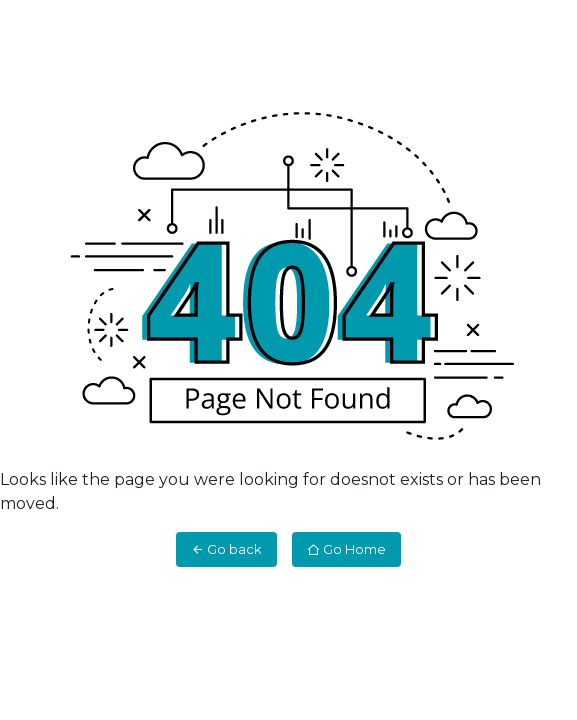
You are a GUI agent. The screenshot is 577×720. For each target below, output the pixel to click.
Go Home (346, 549)
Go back (226, 549)
